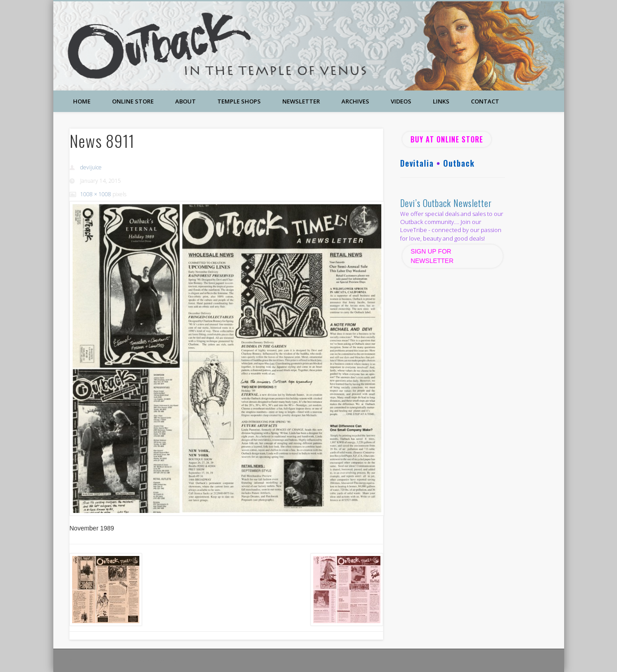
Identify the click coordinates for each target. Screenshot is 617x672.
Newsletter (301, 101)
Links (441, 101)
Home (82, 101)
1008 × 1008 (96, 194)
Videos (401, 101)
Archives (355, 101)
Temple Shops (239, 101)
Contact (485, 101)
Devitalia (417, 163)
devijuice (91, 167)
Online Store (133, 101)
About (186, 101)
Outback (459, 163)
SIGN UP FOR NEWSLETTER (433, 256)
